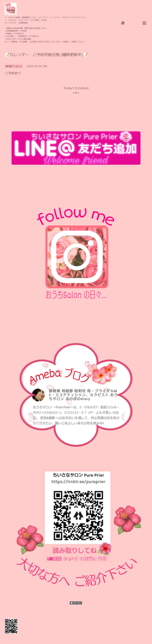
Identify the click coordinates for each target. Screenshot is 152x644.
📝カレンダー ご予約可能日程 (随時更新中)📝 (46, 55)
